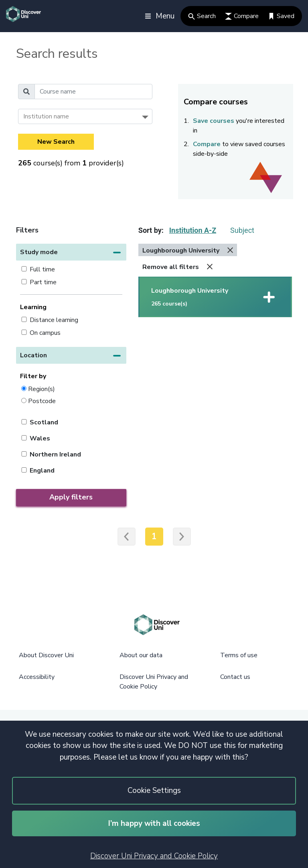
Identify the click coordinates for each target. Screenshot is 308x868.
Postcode (42, 401)
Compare (242, 16)
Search (202, 16)
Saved (281, 16)
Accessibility (37, 677)
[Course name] (93, 92)
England (42, 471)
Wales (40, 438)
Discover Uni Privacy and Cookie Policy (154, 856)
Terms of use (239, 655)
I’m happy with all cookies (154, 823)
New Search (56, 142)
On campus (45, 333)
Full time (42, 269)
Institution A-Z (193, 230)
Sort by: (151, 230)
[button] (71, 252)
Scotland (44, 422)
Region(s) (42, 389)
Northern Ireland (55, 454)
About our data (141, 655)
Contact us (235, 677)
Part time (43, 282)
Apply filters (71, 497)
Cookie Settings (154, 791)
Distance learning (54, 320)
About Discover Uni (46, 655)
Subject (242, 230)
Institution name (46, 116)
